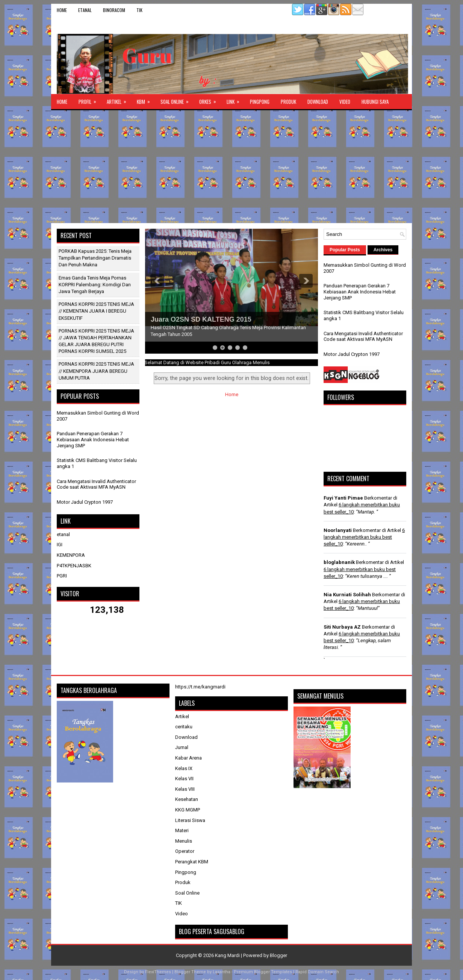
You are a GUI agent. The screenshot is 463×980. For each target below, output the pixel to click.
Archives (383, 250)
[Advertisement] (231, 167)
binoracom (114, 10)
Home (62, 10)
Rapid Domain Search (317, 972)
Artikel (119, 100)
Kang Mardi (228, 955)
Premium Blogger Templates (263, 972)
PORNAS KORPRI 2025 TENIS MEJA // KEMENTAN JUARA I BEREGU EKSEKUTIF (96, 311)
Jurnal (182, 747)
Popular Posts (345, 250)
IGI (60, 545)
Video (345, 102)
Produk (288, 102)
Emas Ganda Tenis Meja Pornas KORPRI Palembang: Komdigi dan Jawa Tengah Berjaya (95, 285)
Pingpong (260, 102)
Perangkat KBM (192, 862)
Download (318, 102)
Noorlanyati (338, 530)
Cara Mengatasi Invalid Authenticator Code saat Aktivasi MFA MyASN (96, 484)
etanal (85, 10)
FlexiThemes (158, 972)
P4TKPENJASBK (74, 566)
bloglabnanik (339, 562)
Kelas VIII (185, 789)
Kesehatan (187, 799)
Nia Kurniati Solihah (347, 595)
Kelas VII (184, 779)
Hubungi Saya (375, 102)
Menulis (184, 841)
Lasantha (222, 972)
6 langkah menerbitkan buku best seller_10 (364, 537)
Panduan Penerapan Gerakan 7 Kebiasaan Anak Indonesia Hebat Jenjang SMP (93, 439)
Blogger (278, 955)
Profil (90, 100)
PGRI (62, 576)
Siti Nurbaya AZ (342, 627)
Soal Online (177, 100)
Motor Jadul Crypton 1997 (85, 502)
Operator (185, 851)
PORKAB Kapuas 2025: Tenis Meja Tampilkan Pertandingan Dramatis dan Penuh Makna (95, 258)
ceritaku (184, 727)
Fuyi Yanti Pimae (343, 498)
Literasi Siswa (190, 820)
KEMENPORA (71, 555)
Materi (182, 830)
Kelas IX (184, 768)
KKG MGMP (188, 810)
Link (235, 100)
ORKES (210, 100)
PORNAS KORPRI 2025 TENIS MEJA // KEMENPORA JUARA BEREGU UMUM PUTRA (96, 371)
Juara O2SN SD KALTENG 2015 (201, 319)
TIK (139, 10)
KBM (146, 100)
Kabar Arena (188, 758)
